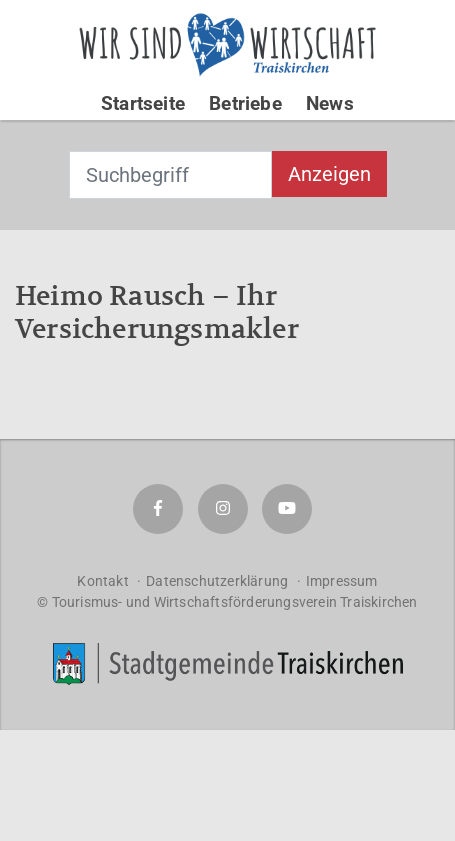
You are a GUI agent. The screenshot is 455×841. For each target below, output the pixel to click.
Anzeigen (329, 174)
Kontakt (102, 581)
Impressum (342, 581)
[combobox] (170, 175)
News (330, 103)
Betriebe (245, 103)
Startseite (143, 103)
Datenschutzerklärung (217, 581)
